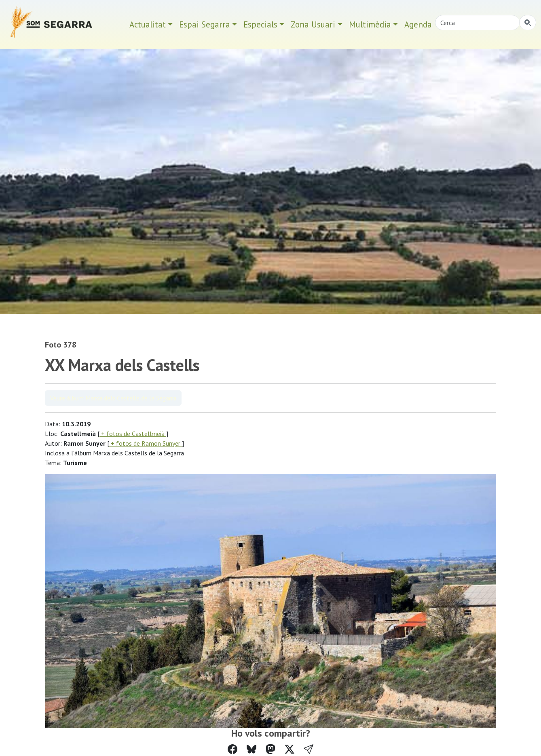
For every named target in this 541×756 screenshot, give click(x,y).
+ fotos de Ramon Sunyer (146, 443)
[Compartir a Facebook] (232, 749)
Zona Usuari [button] (313, 24)
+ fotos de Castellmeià (133, 434)
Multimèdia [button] (370, 24)
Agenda (418, 24)
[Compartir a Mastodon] (270, 749)
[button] (309, 749)
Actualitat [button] (148, 24)
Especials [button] (260, 24)
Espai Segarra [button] (205, 24)
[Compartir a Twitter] (290, 749)
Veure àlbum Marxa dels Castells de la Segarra (113, 398)
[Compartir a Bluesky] (251, 749)
